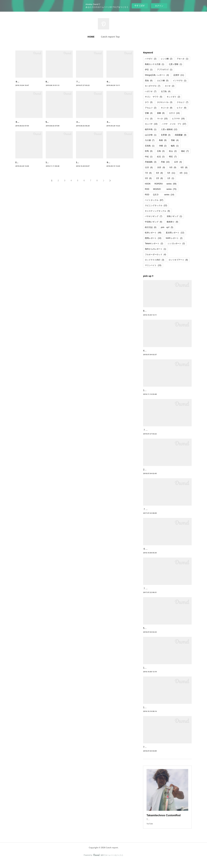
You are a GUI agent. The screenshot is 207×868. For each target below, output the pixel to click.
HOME (91, 37)
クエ (149, 119)
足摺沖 (179, 75)
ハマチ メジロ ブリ (174, 124)
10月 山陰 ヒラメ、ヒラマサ (159, 711)
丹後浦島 (151, 162)
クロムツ (182, 102)
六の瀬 (150, 140)
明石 (173, 157)
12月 (178, 162)
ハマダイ (151, 59)
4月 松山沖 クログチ (155, 351)
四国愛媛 (181, 135)
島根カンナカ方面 (155, 64)
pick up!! (167, 227)
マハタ (162, 119)
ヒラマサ (178, 119)
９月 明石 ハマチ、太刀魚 (119, 169)
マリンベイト (153, 265)
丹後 (165, 162)
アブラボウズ (165, 70)
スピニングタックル (156, 205)
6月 (159, 173)
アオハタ (182, 59)
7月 (148, 173)
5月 (171, 173)
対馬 (149, 151)
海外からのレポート (155, 249)
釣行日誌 (151, 227)
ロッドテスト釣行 (155, 260)
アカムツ (151, 108)
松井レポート (153, 233)
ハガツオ (151, 91)
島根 (163, 140)
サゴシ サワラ (154, 97)
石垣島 (150, 146)
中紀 (149, 157)
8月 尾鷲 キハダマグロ (57, 82)
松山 (173, 151)
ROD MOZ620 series (161, 189)
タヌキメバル (165, 102)
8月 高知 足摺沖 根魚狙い (156, 311)
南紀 (185, 151)
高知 (149, 81)
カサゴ (174, 113)
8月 (184, 167)
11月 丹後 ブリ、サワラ (57, 169)
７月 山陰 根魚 (152, 592)
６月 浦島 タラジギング (157, 553)
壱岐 (175, 140)
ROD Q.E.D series (160, 195)
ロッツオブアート (178, 260)
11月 (149, 167)
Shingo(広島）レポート (157, 75)
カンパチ (151, 124)
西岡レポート (153, 238)
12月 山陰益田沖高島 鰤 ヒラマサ (160, 672)
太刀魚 (166, 91)
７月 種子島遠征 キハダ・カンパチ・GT (165, 513)
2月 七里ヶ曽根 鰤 (154, 474)
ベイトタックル (154, 200)
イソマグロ (180, 81)
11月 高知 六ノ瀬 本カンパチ (158, 390)
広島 (161, 151)
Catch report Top (110, 37)
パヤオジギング (154, 216)
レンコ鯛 (167, 59)
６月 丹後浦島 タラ (116, 82)
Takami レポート (154, 243)
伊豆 (149, 70)
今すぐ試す (140, 6)
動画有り (172, 222)
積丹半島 (151, 129)
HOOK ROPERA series (161, 184)
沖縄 (163, 146)
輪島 (175, 146)
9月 (173, 167)
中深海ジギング (154, 222)
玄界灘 (166, 135)
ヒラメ (182, 108)
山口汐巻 (151, 135)
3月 (148, 178)
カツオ (170, 86)
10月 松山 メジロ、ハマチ (89, 169)
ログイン (159, 6)
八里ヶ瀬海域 (169, 129)
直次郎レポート (175, 233)
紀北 (161, 157)
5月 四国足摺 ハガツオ (156, 632)
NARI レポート (174, 238)
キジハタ (167, 108)
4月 (184, 173)
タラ (149, 102)
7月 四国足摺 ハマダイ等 (157, 751)
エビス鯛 (163, 81)
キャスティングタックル (157, 211)
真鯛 (161, 113)
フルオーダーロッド (155, 254)
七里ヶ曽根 (175, 64)
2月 (159, 178)
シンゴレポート (176, 243)
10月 (161, 167)
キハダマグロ (153, 86)
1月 (171, 178)
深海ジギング (174, 216)
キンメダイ (173, 97)
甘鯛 (149, 113)
